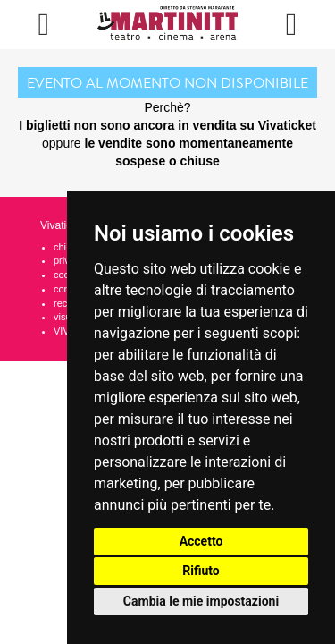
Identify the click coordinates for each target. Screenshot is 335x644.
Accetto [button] (201, 541)
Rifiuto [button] (201, 571)
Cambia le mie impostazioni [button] (201, 601)
